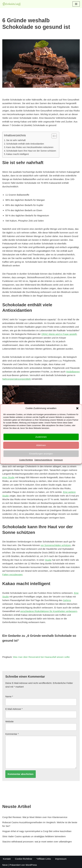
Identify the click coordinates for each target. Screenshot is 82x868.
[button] (77, 408)
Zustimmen (41, 437)
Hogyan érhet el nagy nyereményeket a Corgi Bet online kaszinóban (37, 831)
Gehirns (67, 600)
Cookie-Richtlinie (26, 460)
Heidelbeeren (73, 372)
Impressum (58, 460)
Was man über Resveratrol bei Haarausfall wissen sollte (41, 657)
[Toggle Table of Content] (53, 136)
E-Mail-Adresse (14, 709)
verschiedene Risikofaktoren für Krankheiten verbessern (49, 611)
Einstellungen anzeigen (41, 454)
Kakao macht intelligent (17, 154)
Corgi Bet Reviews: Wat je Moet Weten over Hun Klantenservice (35, 817)
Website (9, 721)
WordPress (31, 865)
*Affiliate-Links (44, 859)
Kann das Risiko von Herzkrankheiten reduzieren (30, 147)
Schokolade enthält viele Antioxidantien (25, 144)
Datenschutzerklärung (43, 460)
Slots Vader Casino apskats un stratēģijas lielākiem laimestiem (34, 836)
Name (9, 696)
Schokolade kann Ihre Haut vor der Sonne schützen (31, 151)
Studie (48, 560)
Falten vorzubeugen (12, 574)
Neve (5, 865)
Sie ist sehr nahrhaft (16, 140)
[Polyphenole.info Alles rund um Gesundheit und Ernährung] (11, 4)
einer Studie (8, 477)
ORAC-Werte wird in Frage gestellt (59, 334)
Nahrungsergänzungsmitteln (17, 379)
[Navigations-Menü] (76, 4)
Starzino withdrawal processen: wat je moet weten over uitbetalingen (37, 842)
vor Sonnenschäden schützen (56, 545)
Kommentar (12, 734)
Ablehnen (41, 445)
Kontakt (7, 859)
